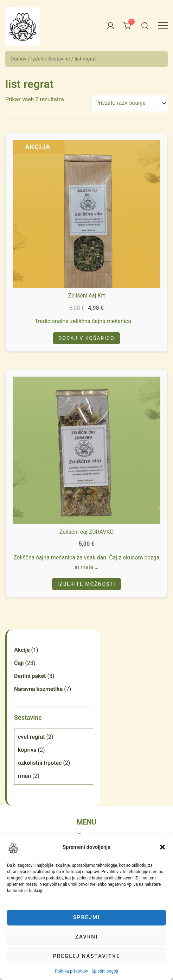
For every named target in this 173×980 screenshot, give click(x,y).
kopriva (27, 750)
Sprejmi (86, 917)
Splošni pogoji (105, 971)
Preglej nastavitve (86, 956)
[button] (13, 848)
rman (24, 776)
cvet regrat (31, 737)
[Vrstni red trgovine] (130, 103)
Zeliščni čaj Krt (87, 296)
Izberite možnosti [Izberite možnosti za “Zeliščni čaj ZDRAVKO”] (86, 584)
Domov (18, 59)
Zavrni (87, 937)
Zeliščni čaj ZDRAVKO (87, 532)
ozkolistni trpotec (40, 763)
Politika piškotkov (71, 971)
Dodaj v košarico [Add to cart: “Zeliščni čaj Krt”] (86, 338)
